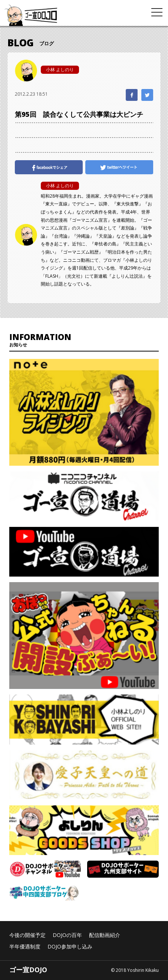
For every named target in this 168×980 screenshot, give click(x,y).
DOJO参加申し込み (70, 946)
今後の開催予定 (27, 935)
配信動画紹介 (105, 935)
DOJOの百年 (67, 935)
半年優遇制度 (25, 946)
